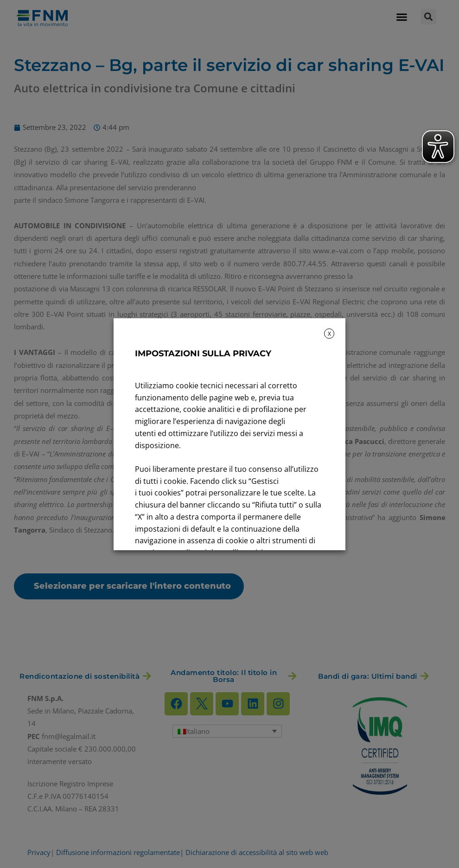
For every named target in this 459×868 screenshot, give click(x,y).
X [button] (329, 334)
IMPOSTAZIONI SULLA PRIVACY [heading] (203, 354)
